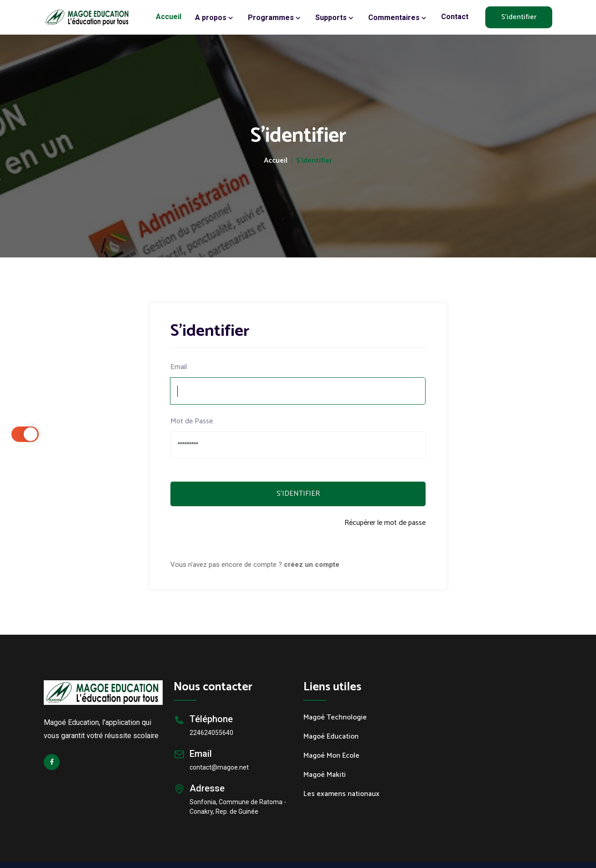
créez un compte (312, 565)
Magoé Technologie (335, 718)
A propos (215, 18)
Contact (455, 17)
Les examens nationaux (342, 794)
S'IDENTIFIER (298, 494)
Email (179, 367)
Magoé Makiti (325, 775)
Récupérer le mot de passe (385, 523)
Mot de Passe (192, 421)
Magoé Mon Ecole (331, 756)
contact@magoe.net (219, 767)
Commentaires (398, 18)
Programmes (275, 18)
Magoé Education (331, 737)
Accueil (169, 17)
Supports (335, 18)
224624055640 (211, 733)
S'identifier (519, 17)
